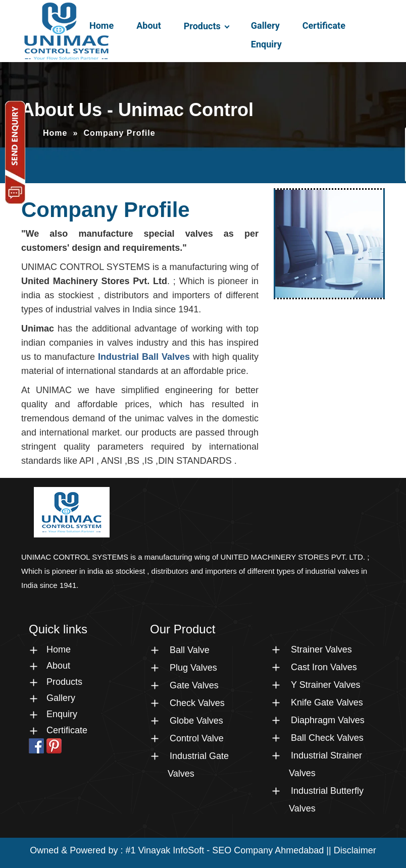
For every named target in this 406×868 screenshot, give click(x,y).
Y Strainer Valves (325, 685)
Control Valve (197, 738)
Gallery (265, 25)
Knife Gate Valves (327, 702)
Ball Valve (190, 650)
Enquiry (266, 44)
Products (202, 26)
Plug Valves (193, 668)
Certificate (324, 25)
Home (101, 25)
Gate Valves (194, 685)
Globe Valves (196, 721)
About (149, 25)
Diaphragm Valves (328, 720)
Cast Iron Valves (324, 667)
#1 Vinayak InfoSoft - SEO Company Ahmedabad (224, 850)
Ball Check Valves (327, 738)
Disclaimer (355, 850)
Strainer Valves (321, 649)
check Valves (197, 703)
